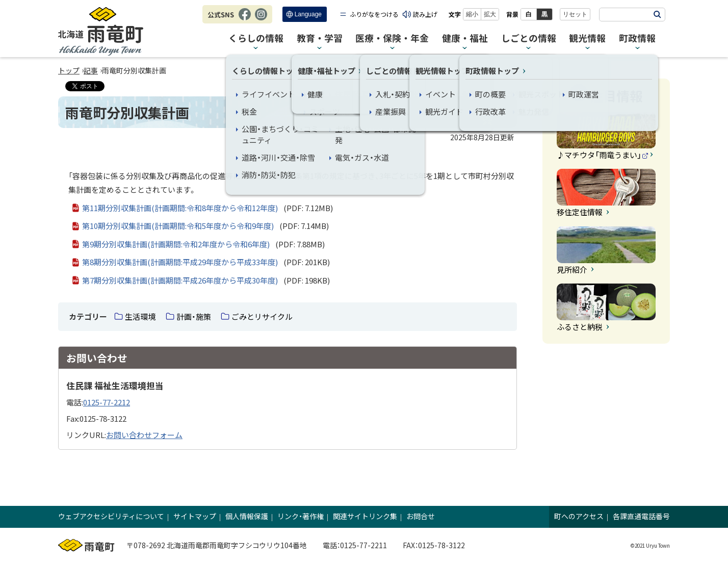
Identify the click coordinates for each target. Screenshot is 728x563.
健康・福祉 (465, 39)
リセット (575, 14)
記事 (91, 70)
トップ (69, 70)
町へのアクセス (579, 516)
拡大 (490, 14)
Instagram (261, 19)
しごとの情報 (529, 39)
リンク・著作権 (301, 516)
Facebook (245, 19)
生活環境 (140, 316)
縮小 (472, 14)
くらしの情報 (256, 39)
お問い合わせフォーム (144, 435)
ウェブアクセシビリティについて (111, 516)
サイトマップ (195, 516)
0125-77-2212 (107, 402)
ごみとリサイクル (262, 316)
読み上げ (425, 14)
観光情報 (587, 39)
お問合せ (421, 516)
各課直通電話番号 (641, 516)
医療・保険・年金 (392, 39)
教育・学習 (320, 39)
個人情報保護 (247, 516)
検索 (657, 15)
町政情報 (637, 39)
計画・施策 (194, 316)
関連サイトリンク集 (365, 516)
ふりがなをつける (374, 14)
